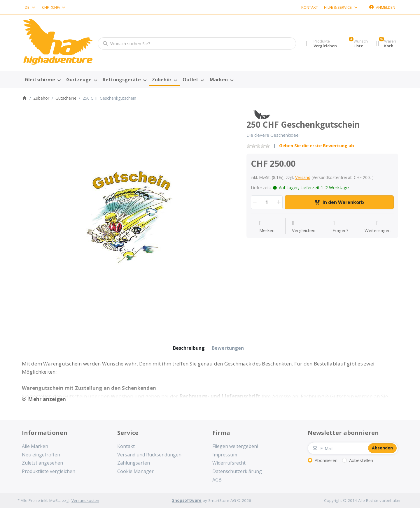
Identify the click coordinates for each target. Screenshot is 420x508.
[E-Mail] (337, 448)
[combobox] (30, 7)
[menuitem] (43, 80)
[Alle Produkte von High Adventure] (262, 114)
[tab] (189, 348)
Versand (303, 177)
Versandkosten (85, 500)
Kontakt (310, 7)
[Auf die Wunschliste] (267, 227)
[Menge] (267, 202)
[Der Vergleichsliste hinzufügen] (304, 227)
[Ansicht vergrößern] (130, 218)
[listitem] (130, 218)
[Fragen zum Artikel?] (341, 227)
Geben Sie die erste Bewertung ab (317, 145)
